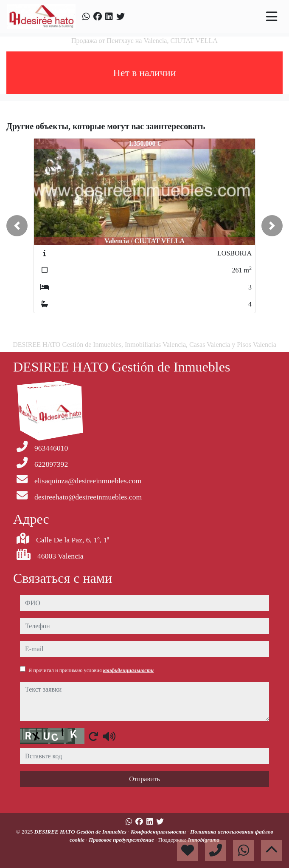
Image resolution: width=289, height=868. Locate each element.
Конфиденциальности (159, 832)
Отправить (144, 779)
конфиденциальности (129, 670)
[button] (17, 226)
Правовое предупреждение (122, 840)
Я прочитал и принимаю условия (91, 670)
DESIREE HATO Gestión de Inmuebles (81, 832)
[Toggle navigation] (272, 17)
